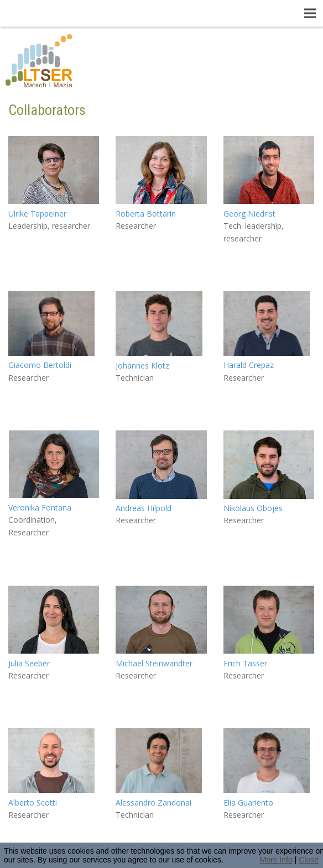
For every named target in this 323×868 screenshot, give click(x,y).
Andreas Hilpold (144, 508)
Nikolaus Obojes (253, 508)
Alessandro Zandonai (153, 803)
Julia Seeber (29, 663)
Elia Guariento (248, 803)
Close (309, 860)
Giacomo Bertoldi (40, 365)
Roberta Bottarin (146, 214)
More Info (276, 860)
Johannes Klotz (142, 365)
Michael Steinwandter (154, 663)
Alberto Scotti (33, 803)
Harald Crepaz (249, 365)
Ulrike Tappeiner (37, 214)
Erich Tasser (245, 663)
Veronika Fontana (40, 507)
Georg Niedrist (249, 214)
